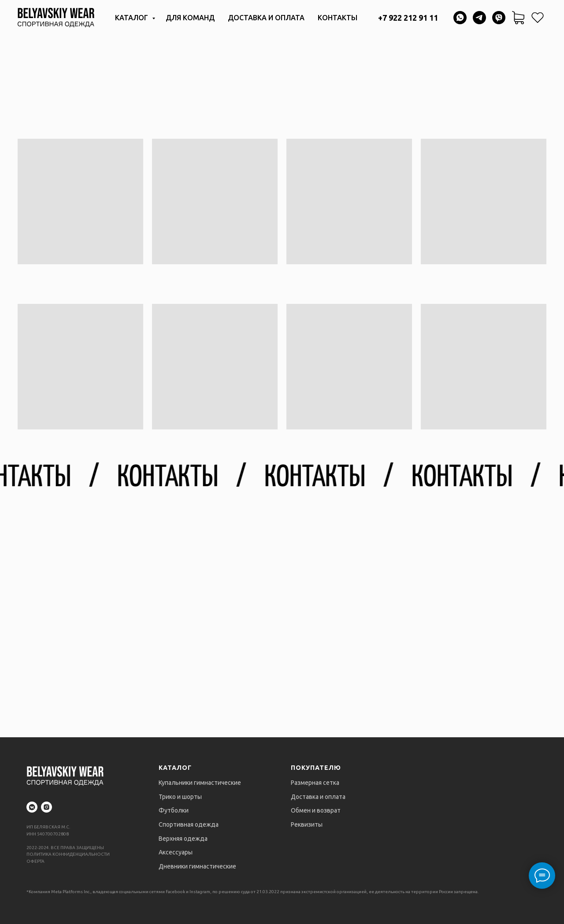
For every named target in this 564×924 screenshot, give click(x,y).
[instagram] (46, 807)
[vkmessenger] (32, 807)
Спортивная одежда (189, 824)
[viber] (499, 18)
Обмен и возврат (316, 810)
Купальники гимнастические (200, 783)
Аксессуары (176, 852)
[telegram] (479, 18)
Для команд (190, 18)
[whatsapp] (460, 18)
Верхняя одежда (183, 839)
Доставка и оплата (266, 18)
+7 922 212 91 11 (408, 18)
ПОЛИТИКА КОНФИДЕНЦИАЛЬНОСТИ (68, 854)
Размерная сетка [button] (315, 783)
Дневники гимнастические (197, 866)
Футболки (174, 810)
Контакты (338, 18)
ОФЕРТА (35, 861)
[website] (538, 18)
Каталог (132, 18)
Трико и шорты (180, 797)
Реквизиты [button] (307, 824)
